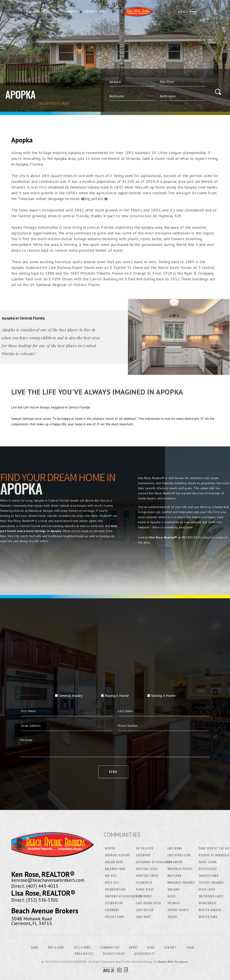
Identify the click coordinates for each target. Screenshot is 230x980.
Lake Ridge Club (179, 855)
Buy (46, 12)
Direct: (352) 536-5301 (35, 900)
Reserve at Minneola (214, 855)
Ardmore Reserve (118, 855)
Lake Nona (175, 848)
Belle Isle (112, 883)
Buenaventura (115, 889)
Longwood (175, 862)
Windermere (208, 903)
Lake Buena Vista (148, 903)
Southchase (208, 869)
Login (190, 948)
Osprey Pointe (178, 910)
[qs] (183, 82)
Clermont (112, 910)
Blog (151, 948)
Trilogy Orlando (211, 883)
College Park (115, 917)
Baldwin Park (115, 869)
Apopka (110, 848)
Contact (90, 12)
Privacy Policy (114, 954)
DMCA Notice (84, 954)
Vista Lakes (207, 889)
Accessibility (145, 954)
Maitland (175, 876)
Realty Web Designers (173, 962)
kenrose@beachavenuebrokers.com (48, 880)
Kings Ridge (145, 889)
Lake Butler (145, 910)
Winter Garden (210, 910)
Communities (71, 12)
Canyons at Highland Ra (123, 896)
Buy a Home (56, 948)
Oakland (174, 889)
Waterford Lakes (211, 896)
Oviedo (172, 917)
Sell (55, 12)
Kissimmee (144, 896)
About (134, 948)
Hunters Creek (147, 876)
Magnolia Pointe (180, 869)
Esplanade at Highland (153, 862)
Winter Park (208, 917)
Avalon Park (114, 862)
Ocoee (172, 896)
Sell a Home (82, 948)
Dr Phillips (145, 848)
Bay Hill (111, 876)
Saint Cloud (208, 862)
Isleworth (144, 883)
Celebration (114, 903)
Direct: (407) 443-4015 (35, 886)
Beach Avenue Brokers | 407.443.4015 (139, 12)
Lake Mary (144, 917)
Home (37, 12)
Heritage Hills (147, 869)
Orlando (174, 903)
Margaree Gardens (181, 883)
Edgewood (143, 855)
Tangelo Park (209, 876)
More (103, 12)
